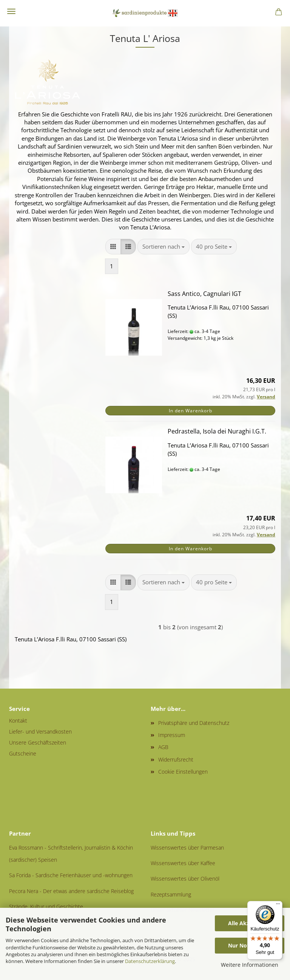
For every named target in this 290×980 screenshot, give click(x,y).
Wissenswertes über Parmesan (187, 848)
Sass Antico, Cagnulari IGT (204, 294)
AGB (163, 747)
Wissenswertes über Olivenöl (185, 879)
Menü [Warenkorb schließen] (11, 11)
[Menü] (278, 906)
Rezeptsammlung (171, 894)
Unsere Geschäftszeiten (38, 742)
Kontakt (18, 721)
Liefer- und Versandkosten (40, 732)
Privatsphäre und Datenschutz (194, 723)
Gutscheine (23, 753)
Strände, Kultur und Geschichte (46, 906)
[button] (113, 247)
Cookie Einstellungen (183, 772)
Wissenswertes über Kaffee (183, 863)
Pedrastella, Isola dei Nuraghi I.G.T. (217, 431)
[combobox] (164, 247)
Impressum (172, 735)
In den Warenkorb (191, 411)
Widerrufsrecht (176, 759)
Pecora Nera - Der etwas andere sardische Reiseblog (71, 891)
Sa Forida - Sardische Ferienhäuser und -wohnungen (71, 875)
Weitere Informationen (250, 965)
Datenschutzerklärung (150, 961)
